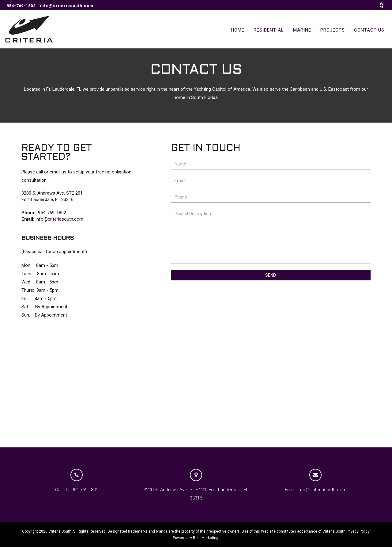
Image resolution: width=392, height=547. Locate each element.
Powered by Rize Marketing (196, 538)
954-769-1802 (21, 6)
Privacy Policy (358, 531)
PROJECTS (333, 30)
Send (271, 275)
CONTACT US (369, 30)
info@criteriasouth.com (67, 6)
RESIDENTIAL (269, 30)
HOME (238, 30)
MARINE (302, 30)
